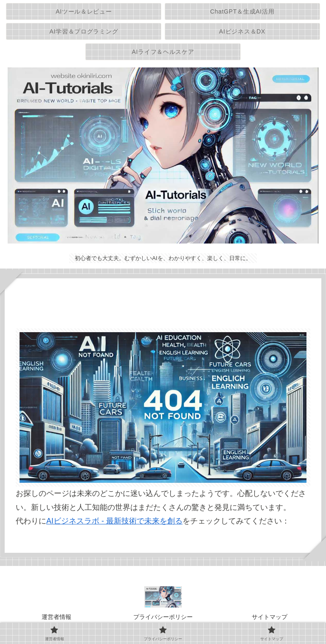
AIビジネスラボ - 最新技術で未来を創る (114, 521)
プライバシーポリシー (163, 617)
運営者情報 (56, 617)
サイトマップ (270, 617)
